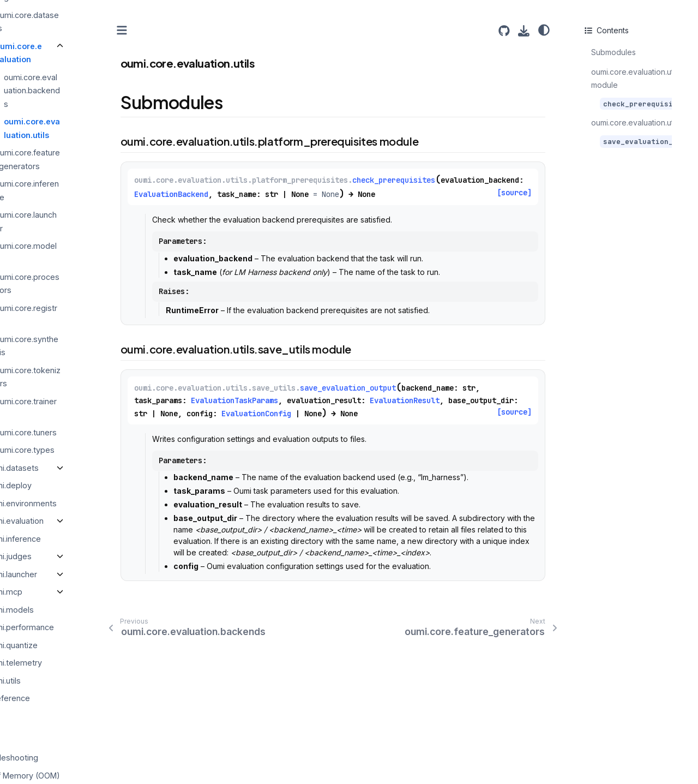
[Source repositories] (504, 31)
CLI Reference (67, 698)
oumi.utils (66, 680)
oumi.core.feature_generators (90, 159)
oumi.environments (84, 503)
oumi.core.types (88, 450)
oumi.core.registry (89, 315)
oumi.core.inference (90, 190)
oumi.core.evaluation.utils (95, 128)
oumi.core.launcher (89, 221)
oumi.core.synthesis (89, 346)
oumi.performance (83, 627)
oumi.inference (76, 538)
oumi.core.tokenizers (91, 377)
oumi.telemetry (77, 663)
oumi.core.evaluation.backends (95, 90)
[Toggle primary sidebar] (185, 30)
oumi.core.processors (90, 283)
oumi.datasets (75, 467)
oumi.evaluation (78, 521)
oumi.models (73, 609)
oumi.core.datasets (90, 21)
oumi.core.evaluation (81, 52)
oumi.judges (72, 556)
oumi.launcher (74, 574)
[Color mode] (544, 30)
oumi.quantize (75, 645)
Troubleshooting (71, 758)
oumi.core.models (89, 252)
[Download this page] (524, 31)
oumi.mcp (67, 592)
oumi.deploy (72, 485)
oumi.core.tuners (89, 432)
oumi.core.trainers (89, 407)
